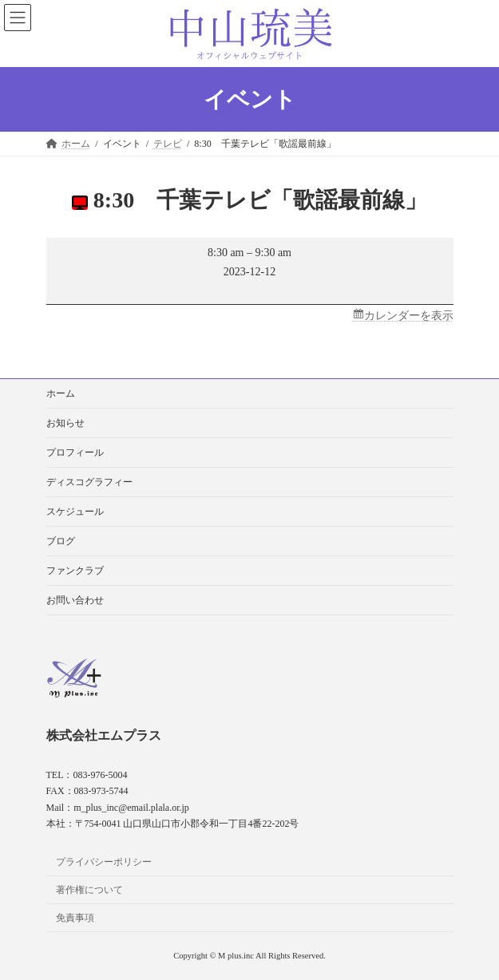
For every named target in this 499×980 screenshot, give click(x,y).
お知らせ (65, 423)
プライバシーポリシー (104, 862)
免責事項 (75, 917)
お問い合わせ (75, 600)
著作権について (89, 890)
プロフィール (75, 452)
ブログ (61, 541)
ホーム (61, 393)
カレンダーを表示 (409, 316)
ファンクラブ (75, 571)
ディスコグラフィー (89, 482)
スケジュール (75, 512)
